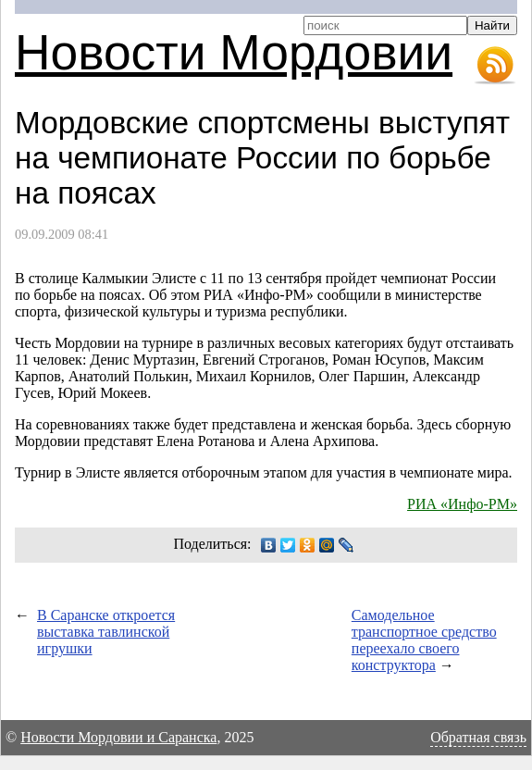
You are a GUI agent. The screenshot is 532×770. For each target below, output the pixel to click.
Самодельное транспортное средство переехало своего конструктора (424, 640)
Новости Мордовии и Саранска (118, 737)
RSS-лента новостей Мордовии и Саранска (495, 66)
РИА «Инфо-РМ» (462, 504)
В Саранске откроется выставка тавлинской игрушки (106, 632)
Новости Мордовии (234, 52)
